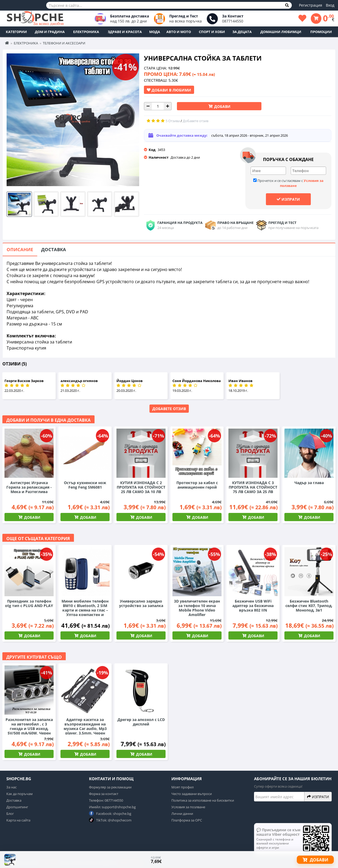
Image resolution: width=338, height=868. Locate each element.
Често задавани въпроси (192, 794)
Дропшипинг (17, 807)
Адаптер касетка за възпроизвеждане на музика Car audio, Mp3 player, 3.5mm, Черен (85, 726)
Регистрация (311, 5)
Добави (222, 106)
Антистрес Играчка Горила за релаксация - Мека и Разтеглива (29, 487)
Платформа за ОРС (187, 820)
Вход (330, 5)
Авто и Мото (179, 32)
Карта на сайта (18, 820)
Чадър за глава (309, 483)
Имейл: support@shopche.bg (112, 807)
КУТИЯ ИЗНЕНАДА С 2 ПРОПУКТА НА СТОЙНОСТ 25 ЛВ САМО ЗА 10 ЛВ (141, 487)
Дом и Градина (50, 32)
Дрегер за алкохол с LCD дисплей (141, 722)
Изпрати (288, 199)
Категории (16, 32)
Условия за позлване (188, 807)
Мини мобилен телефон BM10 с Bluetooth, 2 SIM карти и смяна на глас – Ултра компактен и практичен (85, 610)
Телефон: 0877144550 (106, 800)
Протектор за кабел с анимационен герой (197, 485)
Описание (20, 249)
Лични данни (182, 814)
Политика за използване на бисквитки (203, 800)
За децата (242, 32)
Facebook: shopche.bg (110, 813)
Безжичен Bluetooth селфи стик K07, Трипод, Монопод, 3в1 (309, 606)
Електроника (86, 32)
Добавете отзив (169, 409)
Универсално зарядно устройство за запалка (141, 603)
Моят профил (182, 787)
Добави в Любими (169, 90)
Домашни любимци (281, 32)
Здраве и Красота (125, 32)
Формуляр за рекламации (110, 787)
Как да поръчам (20, 794)
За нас (11, 787)
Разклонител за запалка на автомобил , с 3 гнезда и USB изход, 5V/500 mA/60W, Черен (29, 726)
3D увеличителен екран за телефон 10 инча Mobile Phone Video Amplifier (197, 608)
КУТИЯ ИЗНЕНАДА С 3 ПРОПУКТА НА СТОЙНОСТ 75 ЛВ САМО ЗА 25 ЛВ (253, 487)
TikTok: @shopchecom (110, 820)
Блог (10, 814)
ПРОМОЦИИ (321, 32)
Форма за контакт (104, 794)
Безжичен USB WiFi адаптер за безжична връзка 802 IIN (253, 606)
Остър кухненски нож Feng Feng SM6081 (85, 485)
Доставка (54, 249)
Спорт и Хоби (212, 32)
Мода (155, 32)
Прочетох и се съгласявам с (288, 183)
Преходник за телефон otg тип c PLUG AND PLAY (29, 603)
